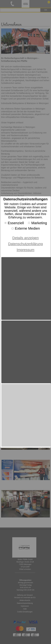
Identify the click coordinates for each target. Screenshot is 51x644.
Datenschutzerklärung (26, 244)
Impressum (26, 250)
